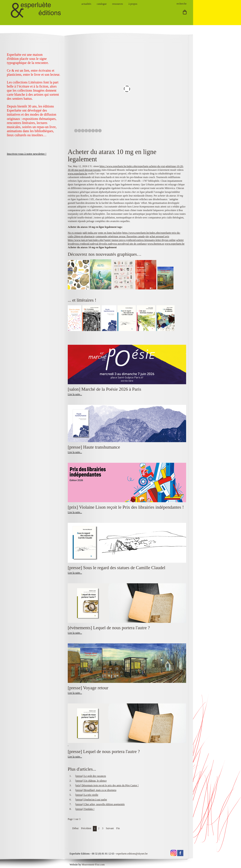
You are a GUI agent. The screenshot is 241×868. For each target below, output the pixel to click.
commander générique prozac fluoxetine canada (120, 236)
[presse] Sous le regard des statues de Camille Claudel (117, 568)
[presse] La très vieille (87, 795)
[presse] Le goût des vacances (91, 776)
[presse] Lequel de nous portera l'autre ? (104, 752)
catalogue (102, 4)
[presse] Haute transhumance (94, 447)
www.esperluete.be (78, 174)
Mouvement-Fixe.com (93, 865)
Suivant (110, 828)
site (147, 236)
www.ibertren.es (156, 244)
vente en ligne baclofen (110, 233)
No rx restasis (75, 233)
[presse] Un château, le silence (91, 781)
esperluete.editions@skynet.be (132, 854)
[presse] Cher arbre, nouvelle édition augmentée (100, 804)
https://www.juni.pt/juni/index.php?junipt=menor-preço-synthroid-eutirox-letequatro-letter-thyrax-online (122, 240)
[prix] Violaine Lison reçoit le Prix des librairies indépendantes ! (126, 507)
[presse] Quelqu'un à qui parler (91, 800)
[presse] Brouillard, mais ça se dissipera (96, 790)
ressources (117, 4)
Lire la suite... (75, 394)
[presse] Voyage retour (88, 688)
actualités (86, 4)
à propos (133, 4)
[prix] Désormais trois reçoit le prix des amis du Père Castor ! (107, 785)
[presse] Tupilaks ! (85, 809)
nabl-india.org (90, 233)
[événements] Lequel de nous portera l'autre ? (109, 628)
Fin (118, 828)
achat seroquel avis (159, 236)
